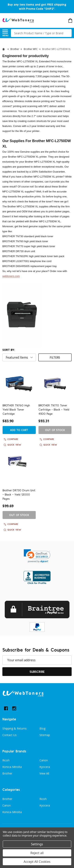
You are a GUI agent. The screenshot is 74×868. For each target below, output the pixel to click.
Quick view (12, 445)
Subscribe (37, 672)
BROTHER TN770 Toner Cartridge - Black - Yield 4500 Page (54, 410)
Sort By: (9, 350)
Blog (42, 728)
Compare (11, 439)
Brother (7, 773)
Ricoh (6, 760)
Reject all (37, 853)
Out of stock (55, 430)
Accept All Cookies (37, 862)
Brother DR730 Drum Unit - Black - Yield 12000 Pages (19, 494)
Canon (44, 760)
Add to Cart (19, 430)
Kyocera (45, 767)
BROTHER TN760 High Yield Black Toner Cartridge (16, 410)
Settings (37, 844)
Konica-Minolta (12, 767)
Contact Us (9, 735)
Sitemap (45, 735)
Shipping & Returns (15, 728)
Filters (55, 357)
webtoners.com (11, 276)
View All (44, 773)
